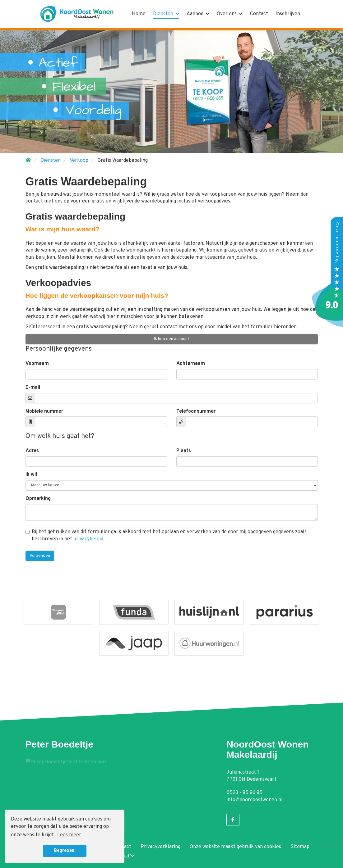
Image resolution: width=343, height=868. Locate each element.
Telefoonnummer (196, 411)
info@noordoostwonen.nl (255, 800)
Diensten (166, 14)
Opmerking (38, 499)
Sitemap (300, 847)
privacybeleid (88, 539)
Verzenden (40, 556)
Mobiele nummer (44, 411)
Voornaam (37, 364)
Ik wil (31, 475)
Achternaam (191, 364)
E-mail (33, 388)
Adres (32, 451)
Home (139, 14)
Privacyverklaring (160, 847)
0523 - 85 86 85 (244, 793)
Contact (259, 14)
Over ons (230, 14)
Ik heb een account (171, 339)
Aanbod (198, 14)
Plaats (184, 451)
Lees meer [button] (69, 835)
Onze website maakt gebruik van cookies (235, 847)
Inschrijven (288, 14)
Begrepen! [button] (65, 851)
